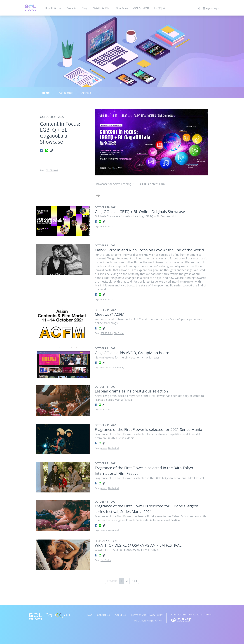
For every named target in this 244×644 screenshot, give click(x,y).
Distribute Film (101, 8)
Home (46, 93)
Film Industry (118, 368)
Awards (104, 448)
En (156, 8)
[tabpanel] (122, 51)
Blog (84, 8)
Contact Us (103, 615)
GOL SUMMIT (141, 8)
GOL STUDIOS (52, 170)
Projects (72, 8)
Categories (66, 93)
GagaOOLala (106, 368)
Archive (86, 93)
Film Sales (122, 8)
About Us (120, 615)
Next (134, 581)
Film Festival (119, 333)
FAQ (89, 615)
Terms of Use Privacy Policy (147, 615)
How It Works (53, 8)
